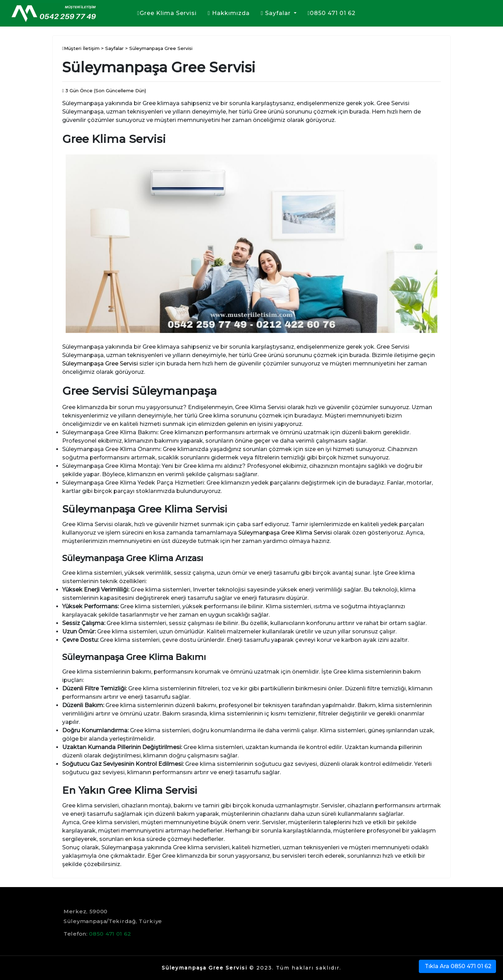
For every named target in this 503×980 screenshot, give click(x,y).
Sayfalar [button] (277, 13)
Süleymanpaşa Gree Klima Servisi (285, 533)
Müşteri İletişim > (84, 48)
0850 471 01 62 (332, 13)
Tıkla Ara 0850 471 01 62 (457, 966)
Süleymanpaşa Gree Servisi (100, 364)
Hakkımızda (229, 13)
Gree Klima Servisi (167, 13)
